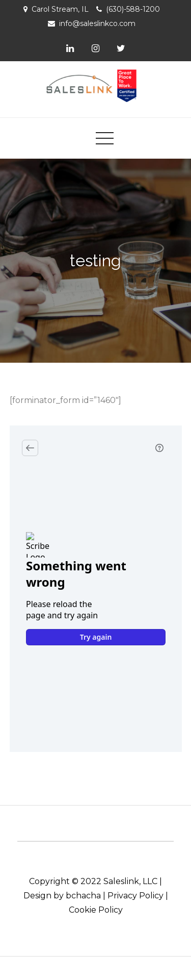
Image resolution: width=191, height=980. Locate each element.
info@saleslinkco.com (97, 23)
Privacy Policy (135, 896)
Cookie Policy (96, 910)
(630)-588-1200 (133, 9)
